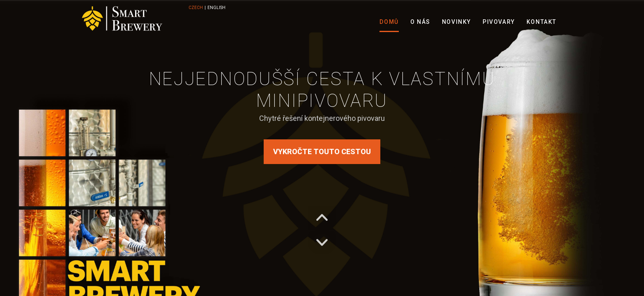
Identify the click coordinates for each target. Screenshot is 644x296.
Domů (389, 22)
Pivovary (499, 22)
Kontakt (542, 22)
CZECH (196, 8)
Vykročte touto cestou (322, 151)
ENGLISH (216, 8)
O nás (420, 22)
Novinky (457, 22)
